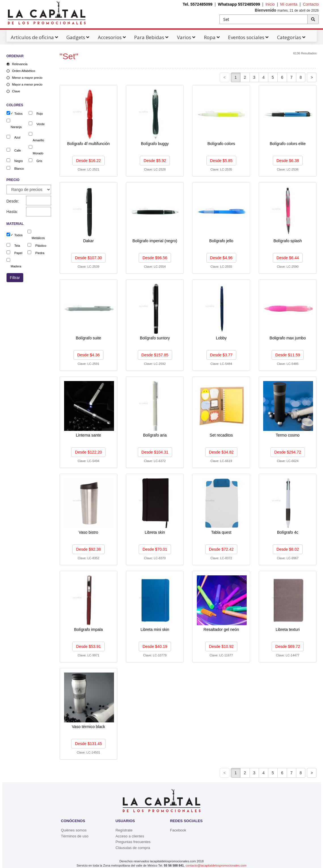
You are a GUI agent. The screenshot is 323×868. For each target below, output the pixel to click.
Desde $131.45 (88, 744)
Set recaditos (221, 435)
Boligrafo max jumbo (288, 338)
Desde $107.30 (88, 258)
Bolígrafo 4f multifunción (88, 144)
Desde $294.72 (288, 452)
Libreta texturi (288, 629)
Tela (17, 246)
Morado (38, 153)
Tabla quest (221, 532)
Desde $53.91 (88, 646)
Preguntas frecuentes (133, 842)
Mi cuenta (289, 4)
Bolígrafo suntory (155, 338)
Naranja (16, 127)
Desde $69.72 (288, 646)
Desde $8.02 (288, 549)
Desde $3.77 (221, 355)
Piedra (40, 253)
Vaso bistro (88, 532)
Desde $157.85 (155, 355)
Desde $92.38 (88, 549)
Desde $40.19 (155, 646)
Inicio (270, 4)
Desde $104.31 (155, 452)
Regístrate (124, 830)
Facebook (178, 830)
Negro (19, 161)
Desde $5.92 (155, 161)
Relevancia (20, 64)
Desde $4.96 (221, 258)
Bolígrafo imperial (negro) (155, 241)
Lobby (221, 338)
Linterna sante (89, 435)
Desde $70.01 (155, 549)
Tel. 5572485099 (198, 4)
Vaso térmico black (88, 727)
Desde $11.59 (288, 355)
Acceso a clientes (130, 836)
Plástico (41, 246)
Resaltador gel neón (221, 629)
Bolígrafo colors (221, 144)
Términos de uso (75, 836)
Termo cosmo (288, 435)
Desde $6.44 (288, 258)
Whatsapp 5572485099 (239, 4)
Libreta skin (155, 532)
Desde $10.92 (221, 646)
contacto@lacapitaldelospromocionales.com (216, 865)
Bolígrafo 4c (288, 532)
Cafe (18, 150)
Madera (16, 266)
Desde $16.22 (88, 161)
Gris (39, 161)
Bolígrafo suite (88, 338)
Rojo (40, 114)
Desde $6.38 (288, 161)
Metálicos (38, 238)
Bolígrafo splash (288, 241)
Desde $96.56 (155, 258)
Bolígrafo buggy (155, 144)
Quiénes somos (74, 830)
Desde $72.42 (221, 549)
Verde (41, 124)
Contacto (311, 4)
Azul (17, 137)
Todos (19, 114)
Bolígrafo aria (155, 435)
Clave (16, 91)
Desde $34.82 (221, 452)
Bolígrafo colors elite (288, 144)
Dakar (88, 241)
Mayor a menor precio (27, 84)
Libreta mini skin (155, 629)
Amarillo (39, 140)
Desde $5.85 (221, 161)
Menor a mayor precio (27, 78)
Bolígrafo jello (221, 241)
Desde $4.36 (88, 355)
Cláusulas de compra (133, 848)
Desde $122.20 (88, 452)
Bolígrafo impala (88, 629)
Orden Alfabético (24, 71)
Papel (18, 253)
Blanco (19, 169)
